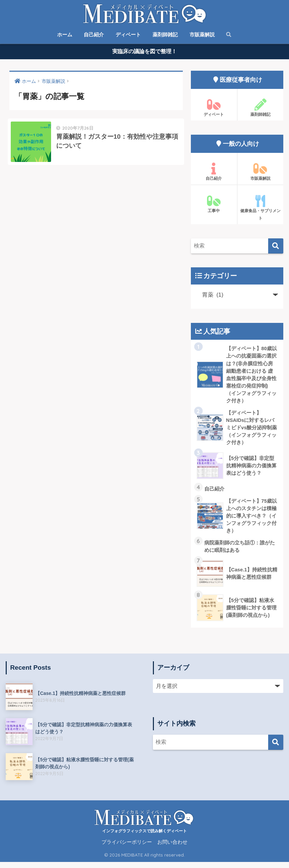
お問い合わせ (172, 848)
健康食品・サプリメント (260, 209)
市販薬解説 (202, 35)
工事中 (214, 206)
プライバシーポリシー (127, 848)
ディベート (128, 35)
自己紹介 (94, 35)
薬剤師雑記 (165, 35)
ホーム (65, 35)
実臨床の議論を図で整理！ (144, 53)
